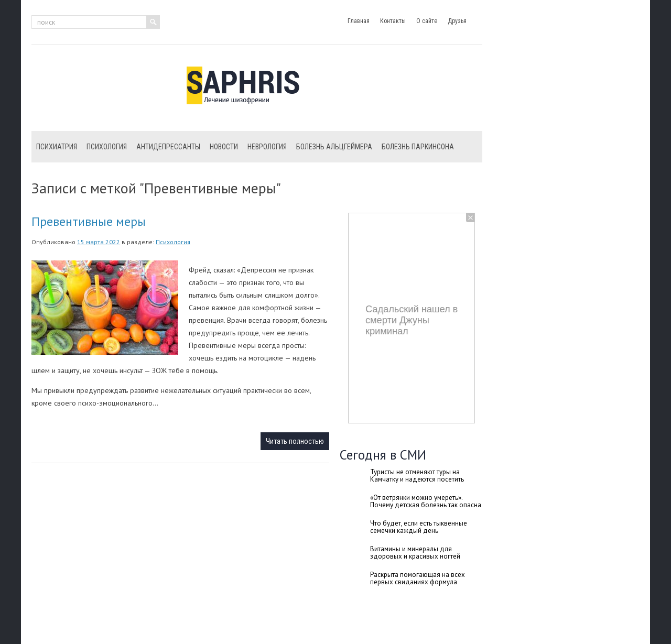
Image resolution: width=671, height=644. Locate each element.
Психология (107, 147)
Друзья (457, 21)
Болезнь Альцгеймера (334, 147)
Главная (359, 21)
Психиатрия (57, 147)
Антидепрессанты (168, 147)
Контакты (393, 21)
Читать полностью (295, 441)
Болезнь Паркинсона (418, 147)
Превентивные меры (89, 221)
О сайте (427, 21)
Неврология (267, 147)
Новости (224, 147)
